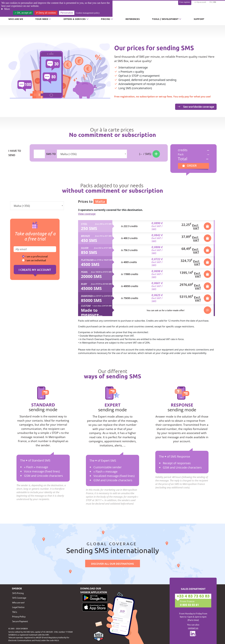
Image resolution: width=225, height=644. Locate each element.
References (133, 19)
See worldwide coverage (196, 107)
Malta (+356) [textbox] (69, 154)
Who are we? (18, 602)
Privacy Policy (19, 616)
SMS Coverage (19, 598)
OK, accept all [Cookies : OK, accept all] (23, 13)
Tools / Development (165, 19)
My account (200, 2)
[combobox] (92, 154)
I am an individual (36, 260)
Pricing (106, 19)
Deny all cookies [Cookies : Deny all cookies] (46, 13)
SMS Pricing (18, 593)
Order (192, 166)
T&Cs (15, 612)
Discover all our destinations (113, 564)
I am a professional (37, 256)
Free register (185, 2)
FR (211, 2)
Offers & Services (75, 19)
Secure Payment (20, 621)
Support (199, 19)
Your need (42, 19)
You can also (193, 626)
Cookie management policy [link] (88, 13)
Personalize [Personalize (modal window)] (67, 13)
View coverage (87, 214)
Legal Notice (18, 607)
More (7, 9)
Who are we (16, 19)
